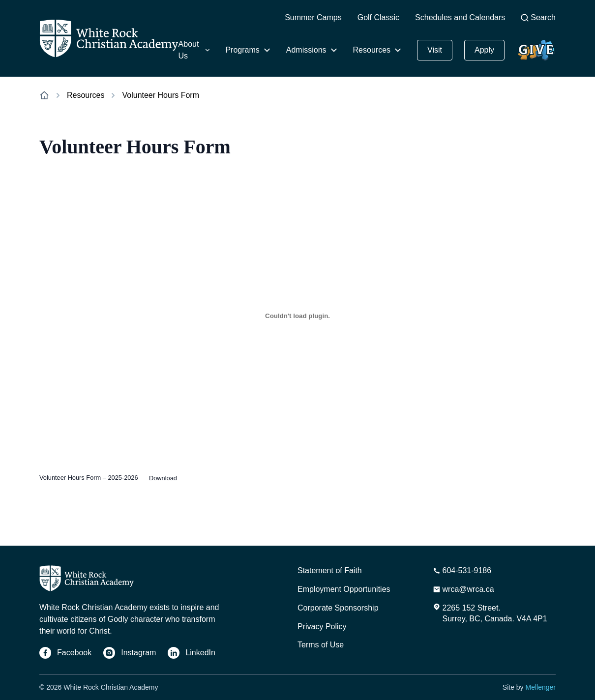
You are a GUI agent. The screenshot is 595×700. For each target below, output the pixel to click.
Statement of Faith (330, 570)
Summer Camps (313, 17)
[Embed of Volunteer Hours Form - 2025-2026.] (297, 316)
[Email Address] (463, 589)
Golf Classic (378, 17)
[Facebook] (65, 653)
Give (534, 45)
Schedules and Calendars (460, 17)
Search (538, 17)
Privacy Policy (322, 627)
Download (163, 478)
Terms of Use (321, 645)
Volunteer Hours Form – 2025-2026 (89, 478)
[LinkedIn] (192, 653)
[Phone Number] (462, 571)
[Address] (490, 613)
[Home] (109, 38)
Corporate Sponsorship (338, 608)
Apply (484, 50)
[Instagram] (130, 653)
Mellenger (541, 687)
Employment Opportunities (344, 589)
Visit (435, 50)
